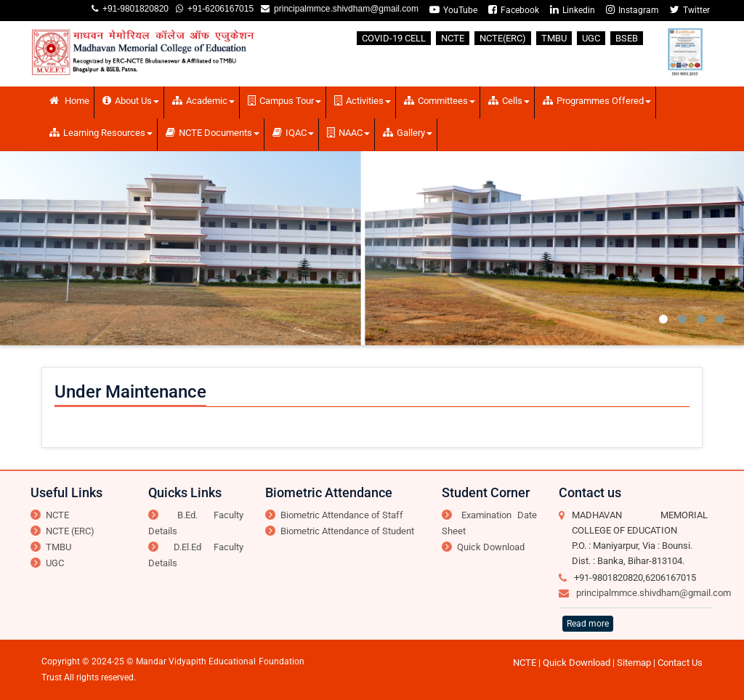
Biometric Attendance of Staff (342, 515)
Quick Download (491, 547)
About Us (131, 101)
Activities (363, 101)
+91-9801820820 (133, 9)
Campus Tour (284, 101)
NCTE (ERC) (70, 531)
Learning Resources (101, 133)
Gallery (408, 133)
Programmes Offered (597, 101)
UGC (591, 38)
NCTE (453, 38)
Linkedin (573, 10)
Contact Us (680, 663)
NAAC (348, 133)
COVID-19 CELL (394, 38)
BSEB (627, 38)
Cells (509, 101)
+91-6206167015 (218, 9)
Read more (588, 624)
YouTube (453, 10)
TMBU (554, 38)
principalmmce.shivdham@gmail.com (344, 9)
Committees (440, 101)
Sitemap (634, 663)
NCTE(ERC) (503, 38)
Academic (203, 101)
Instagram (632, 10)
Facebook (514, 10)
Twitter (690, 10)
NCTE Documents (213, 133)
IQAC (293, 133)
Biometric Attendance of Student (347, 531)
